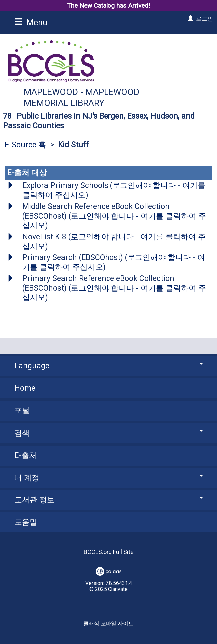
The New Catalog (91, 5)
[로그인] (190, 19)
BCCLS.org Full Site (109, 552)
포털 (22, 410)
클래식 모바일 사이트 (108, 624)
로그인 (205, 19)
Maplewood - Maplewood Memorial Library (82, 97)
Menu (31, 22)
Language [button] (108, 366)
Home (25, 388)
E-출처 (25, 455)
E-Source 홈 (25, 145)
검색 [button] (108, 433)
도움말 (26, 522)
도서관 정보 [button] (108, 500)
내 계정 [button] (108, 478)
